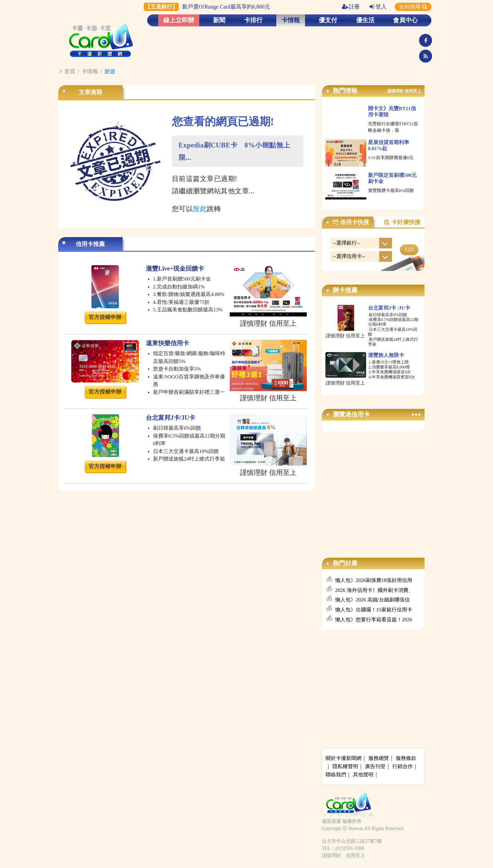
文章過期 (90, 92)
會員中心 (405, 20)
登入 (378, 7)
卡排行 (253, 20)
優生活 (365, 20)
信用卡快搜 (351, 222)
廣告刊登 (375, 766)
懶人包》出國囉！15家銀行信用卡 (374, 610)
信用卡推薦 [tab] (90, 244)
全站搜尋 (413, 7)
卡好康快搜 (402, 222)
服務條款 (406, 758)
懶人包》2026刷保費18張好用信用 (374, 580)
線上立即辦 (179, 20)
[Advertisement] (373, 488)
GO (409, 250)
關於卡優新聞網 (344, 758)
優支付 (328, 20)
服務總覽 (379, 758)
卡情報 (291, 20)
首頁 (70, 71)
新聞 (219, 20)
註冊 (351, 7)
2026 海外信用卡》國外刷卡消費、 (374, 590)
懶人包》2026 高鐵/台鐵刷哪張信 (372, 600)
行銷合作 (403, 766)
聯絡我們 (336, 775)
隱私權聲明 (345, 766)
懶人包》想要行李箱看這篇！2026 (374, 620)
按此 (200, 209)
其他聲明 (363, 775)
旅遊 (110, 71)
